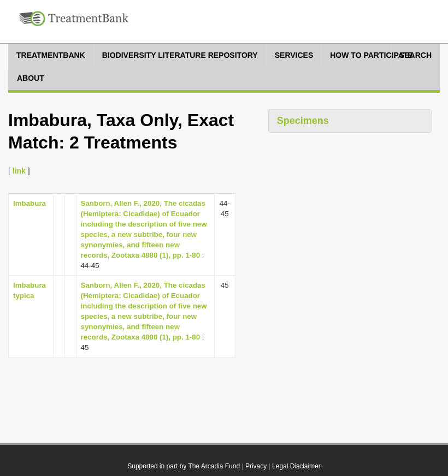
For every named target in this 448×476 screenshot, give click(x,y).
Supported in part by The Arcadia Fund (184, 466)
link (19, 171)
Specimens (303, 121)
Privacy (256, 466)
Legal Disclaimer (296, 466)
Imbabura (30, 203)
